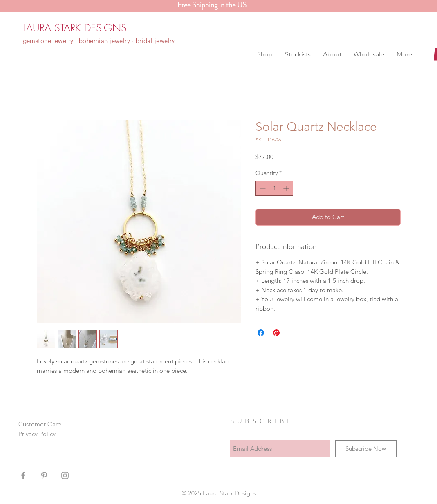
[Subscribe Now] (366, 449)
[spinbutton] (274, 188)
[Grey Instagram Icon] (65, 475)
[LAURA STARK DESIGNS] (75, 28)
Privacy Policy (37, 434)
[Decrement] (262, 188)
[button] (265, 54)
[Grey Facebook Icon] (23, 475)
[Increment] (287, 188)
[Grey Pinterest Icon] (44, 475)
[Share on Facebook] (261, 333)
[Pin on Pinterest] (276, 333)
